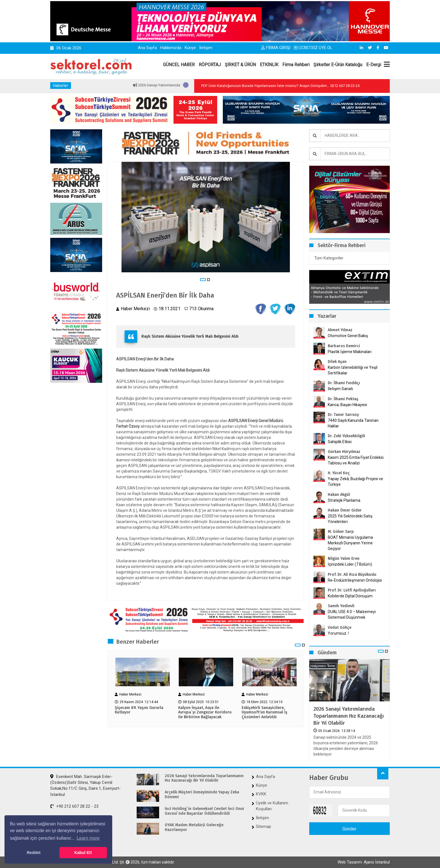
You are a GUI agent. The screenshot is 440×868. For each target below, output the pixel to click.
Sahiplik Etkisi (340, 442)
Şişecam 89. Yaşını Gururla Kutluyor (139, 710)
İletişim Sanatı (348, 389)
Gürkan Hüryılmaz (344, 452)
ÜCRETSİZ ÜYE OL (313, 48)
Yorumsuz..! (338, 633)
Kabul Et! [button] (83, 853)
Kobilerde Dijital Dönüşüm (350, 596)
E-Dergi (374, 65)
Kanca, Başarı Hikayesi (347, 405)
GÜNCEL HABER (179, 65)
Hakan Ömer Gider (345, 510)
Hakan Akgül (339, 495)
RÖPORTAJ (210, 65)
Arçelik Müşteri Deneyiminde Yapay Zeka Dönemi (202, 795)
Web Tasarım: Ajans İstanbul (364, 862)
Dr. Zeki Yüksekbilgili (346, 436)
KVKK (261, 794)
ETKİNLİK (269, 65)
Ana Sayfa (147, 48)
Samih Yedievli (341, 606)
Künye (190, 48)
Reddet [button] (34, 853)
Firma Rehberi (296, 65)
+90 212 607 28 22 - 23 (74, 806)
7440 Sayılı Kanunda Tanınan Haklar (353, 423)
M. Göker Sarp (341, 532)
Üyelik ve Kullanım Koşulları (272, 806)
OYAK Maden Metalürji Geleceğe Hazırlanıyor (194, 827)
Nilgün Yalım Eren (344, 559)
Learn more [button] (88, 838)
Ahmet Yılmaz (340, 330)
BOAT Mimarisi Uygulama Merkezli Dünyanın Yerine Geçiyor (350, 543)
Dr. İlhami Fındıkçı (344, 383)
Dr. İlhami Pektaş (343, 399)
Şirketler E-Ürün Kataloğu (338, 65)
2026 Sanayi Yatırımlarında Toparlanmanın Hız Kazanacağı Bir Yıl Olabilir (349, 716)
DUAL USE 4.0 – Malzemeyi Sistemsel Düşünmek (352, 614)
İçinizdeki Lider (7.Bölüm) (350, 564)
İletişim (206, 48)
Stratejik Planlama (344, 500)
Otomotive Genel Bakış (348, 336)
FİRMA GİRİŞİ (276, 48)
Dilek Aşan (337, 362)
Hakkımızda (171, 48)
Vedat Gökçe (340, 628)
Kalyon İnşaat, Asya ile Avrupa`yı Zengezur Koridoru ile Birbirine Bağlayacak (205, 713)
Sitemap (263, 826)
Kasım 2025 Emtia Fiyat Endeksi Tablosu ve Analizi (356, 460)
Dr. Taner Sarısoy (343, 415)
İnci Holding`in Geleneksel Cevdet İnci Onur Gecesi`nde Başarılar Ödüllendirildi (205, 811)
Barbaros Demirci (344, 346)
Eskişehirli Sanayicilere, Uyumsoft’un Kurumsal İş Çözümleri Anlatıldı (264, 713)
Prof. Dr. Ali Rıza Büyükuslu (352, 575)
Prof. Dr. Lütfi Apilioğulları (352, 590)
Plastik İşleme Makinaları (350, 352)
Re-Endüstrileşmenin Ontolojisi (355, 580)
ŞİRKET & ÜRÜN (240, 65)
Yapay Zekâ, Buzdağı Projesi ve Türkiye (355, 482)
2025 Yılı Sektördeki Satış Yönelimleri (350, 519)
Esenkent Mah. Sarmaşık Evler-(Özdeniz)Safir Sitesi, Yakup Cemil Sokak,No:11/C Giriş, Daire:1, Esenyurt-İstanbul (85, 786)
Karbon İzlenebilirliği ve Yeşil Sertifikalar (353, 370)
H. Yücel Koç (339, 473)
